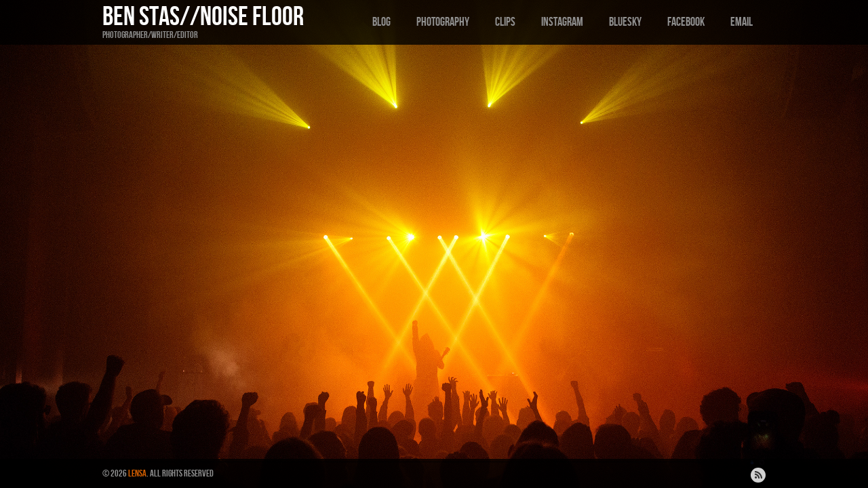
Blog (381, 22)
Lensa (137, 473)
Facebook (686, 22)
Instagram (562, 22)
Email (742, 22)
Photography (443, 22)
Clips (505, 22)
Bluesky (625, 22)
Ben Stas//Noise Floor (203, 17)
